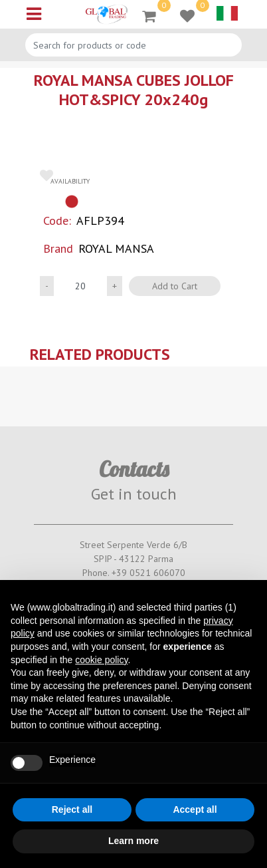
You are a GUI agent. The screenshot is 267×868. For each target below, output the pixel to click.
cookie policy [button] (101, 660)
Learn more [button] (133, 841)
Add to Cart (175, 286)
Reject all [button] (72, 809)
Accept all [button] (195, 809)
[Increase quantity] (115, 286)
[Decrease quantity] (47, 286)
